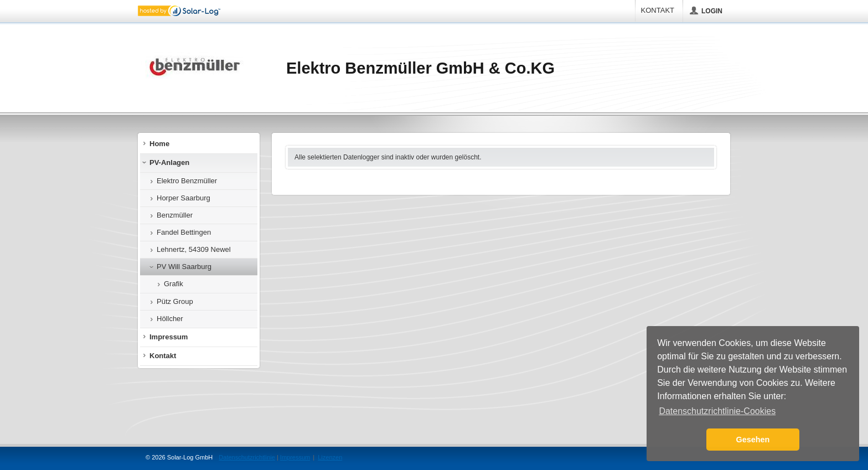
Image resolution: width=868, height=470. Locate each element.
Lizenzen (330, 457)
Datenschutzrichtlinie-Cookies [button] (717, 411)
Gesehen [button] (753, 440)
